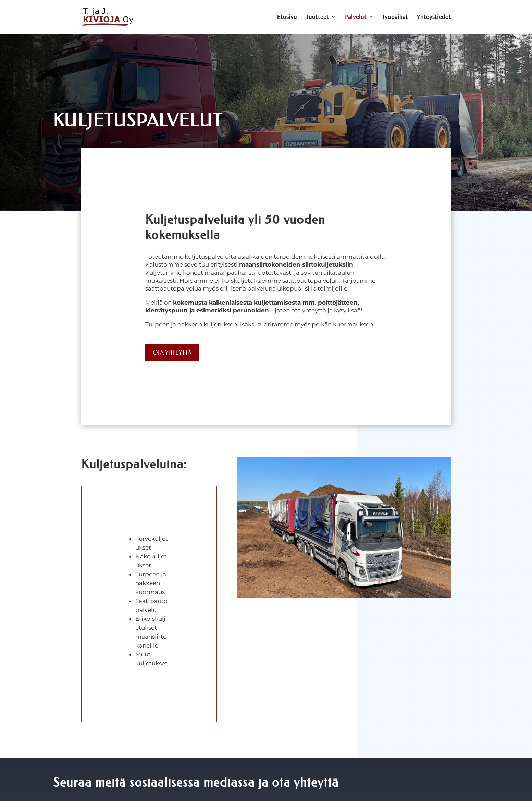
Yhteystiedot (434, 17)
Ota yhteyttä (172, 352)
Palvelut (355, 17)
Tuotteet (317, 17)
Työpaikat (395, 17)
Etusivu (287, 17)
